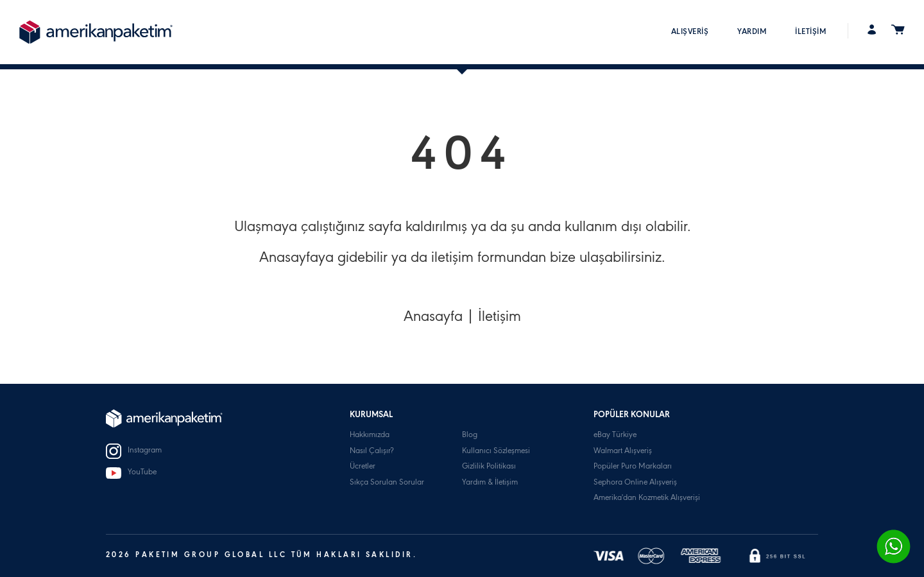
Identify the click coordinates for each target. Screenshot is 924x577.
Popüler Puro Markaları (633, 467)
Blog (470, 435)
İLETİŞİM (810, 32)
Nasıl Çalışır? (372, 452)
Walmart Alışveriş (623, 452)
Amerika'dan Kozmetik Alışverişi (647, 498)
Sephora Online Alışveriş (635, 483)
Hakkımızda (370, 435)
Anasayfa (433, 318)
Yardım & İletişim (490, 483)
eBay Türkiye (615, 435)
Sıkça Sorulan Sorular (387, 483)
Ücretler (363, 467)
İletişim (500, 318)
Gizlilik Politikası (489, 467)
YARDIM (752, 32)
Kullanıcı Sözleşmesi (496, 452)
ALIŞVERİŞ (690, 32)
